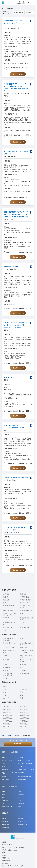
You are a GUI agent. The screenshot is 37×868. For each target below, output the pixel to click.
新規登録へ (18, 744)
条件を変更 (19, 12)
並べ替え (28, 12)
